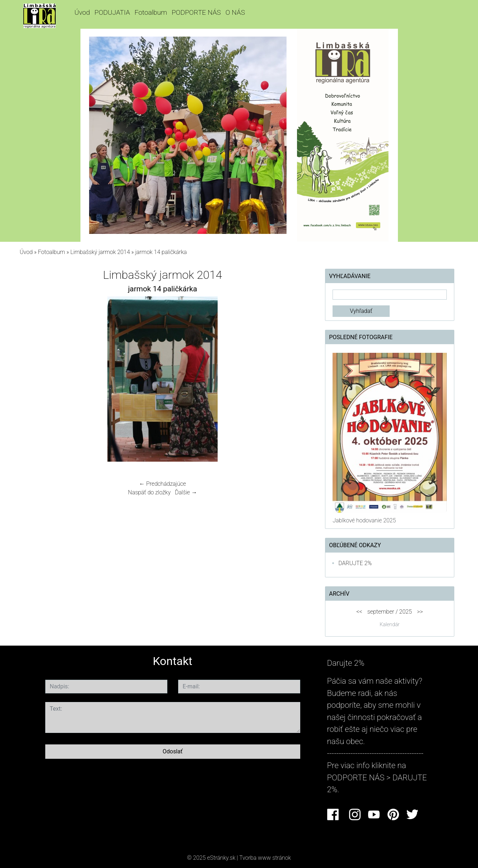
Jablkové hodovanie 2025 (364, 520)
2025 (406, 612)
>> (420, 612)
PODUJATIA (112, 12)
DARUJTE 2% (355, 563)
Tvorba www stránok (265, 858)
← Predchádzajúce (163, 484)
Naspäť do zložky (149, 492)
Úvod (82, 12)
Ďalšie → (186, 492)
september (381, 612)
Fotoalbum (151, 12)
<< (359, 612)
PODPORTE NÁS (196, 12)
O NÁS (235, 12)
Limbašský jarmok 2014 (100, 252)
